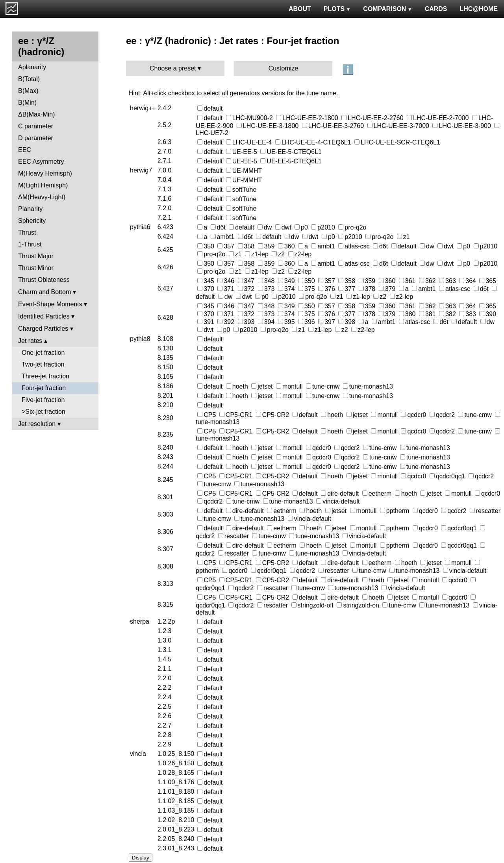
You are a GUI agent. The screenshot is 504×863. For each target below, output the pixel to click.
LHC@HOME (479, 9)
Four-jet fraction (44, 388)
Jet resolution (37, 424)
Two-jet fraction (43, 364)
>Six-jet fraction (44, 412)
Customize (283, 68)
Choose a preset (173, 68)
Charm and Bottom (44, 292)
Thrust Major (36, 256)
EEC (25, 150)
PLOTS (337, 9)
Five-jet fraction (43, 400)
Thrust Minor (36, 268)
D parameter (36, 138)
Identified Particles (44, 316)
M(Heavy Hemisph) (45, 173)
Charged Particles (43, 329)
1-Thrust (30, 244)
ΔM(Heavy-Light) (42, 197)
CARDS (436, 9)
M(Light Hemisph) (43, 185)
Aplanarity (32, 67)
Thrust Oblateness (44, 280)
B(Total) (29, 79)
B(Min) (27, 103)
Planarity (30, 209)
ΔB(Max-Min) (36, 114)
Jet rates (30, 341)
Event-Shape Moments (50, 304)
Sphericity (32, 221)
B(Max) (28, 91)
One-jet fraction (43, 353)
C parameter (36, 126)
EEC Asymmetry (41, 162)
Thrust (27, 232)
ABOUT (300, 9)
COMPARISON (387, 9)
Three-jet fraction (45, 376)
